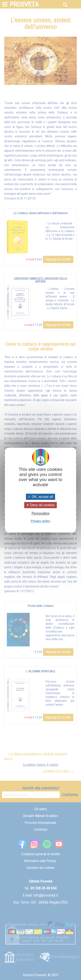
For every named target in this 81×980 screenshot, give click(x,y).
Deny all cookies (40, 505)
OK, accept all (40, 497)
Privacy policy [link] (40, 521)
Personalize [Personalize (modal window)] (40, 514)
